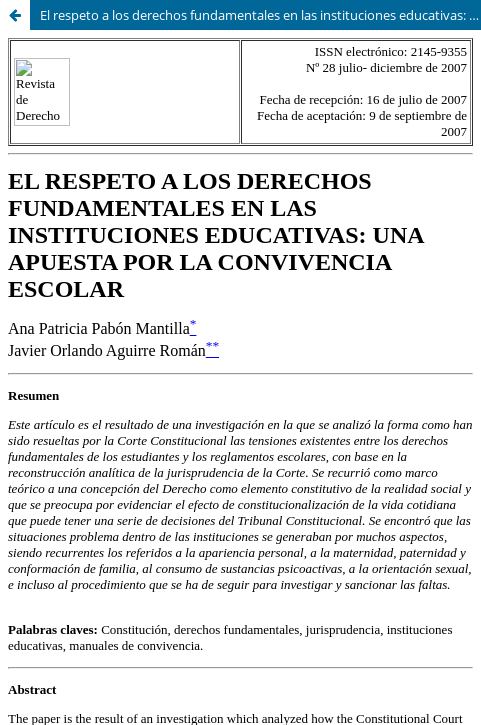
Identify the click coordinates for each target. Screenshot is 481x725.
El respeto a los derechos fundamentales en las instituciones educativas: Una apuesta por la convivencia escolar (260, 15)
